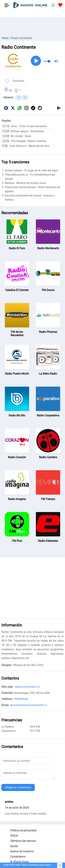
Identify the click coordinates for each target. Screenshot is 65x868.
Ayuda (14, 846)
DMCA (14, 836)
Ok (60, 865)
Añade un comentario (18, 787)
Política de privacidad (23, 830)
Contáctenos (18, 857)
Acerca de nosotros (22, 851)
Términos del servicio (23, 841)
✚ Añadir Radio (19, 862)
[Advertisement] (32, 26)
